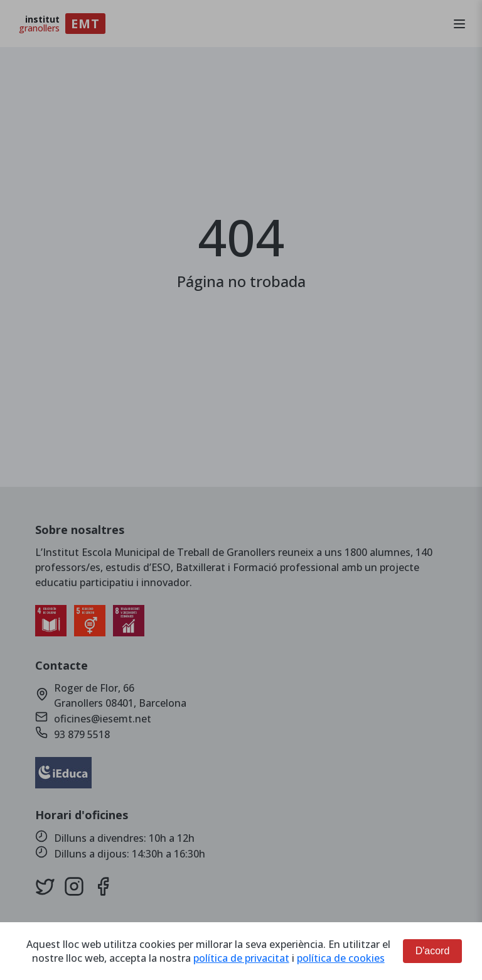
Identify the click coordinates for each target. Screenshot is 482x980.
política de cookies (341, 958)
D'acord (433, 951)
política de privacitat (241, 958)
